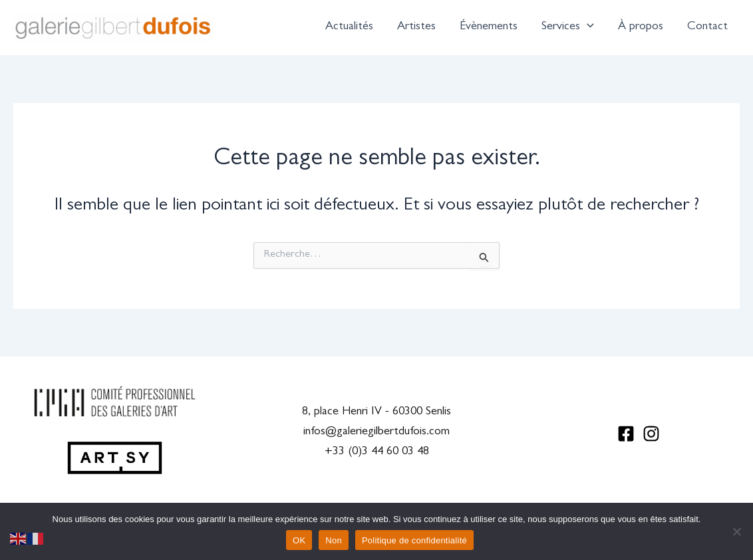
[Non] (736, 531)
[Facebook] (626, 434)
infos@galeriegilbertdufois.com (376, 432)
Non (334, 540)
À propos (641, 27)
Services (568, 27)
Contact (707, 27)
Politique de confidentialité (414, 540)
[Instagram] (651, 434)
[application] (587, 27)
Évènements (489, 27)
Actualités (349, 27)
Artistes (416, 27)
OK (299, 540)
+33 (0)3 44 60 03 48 (377, 452)
